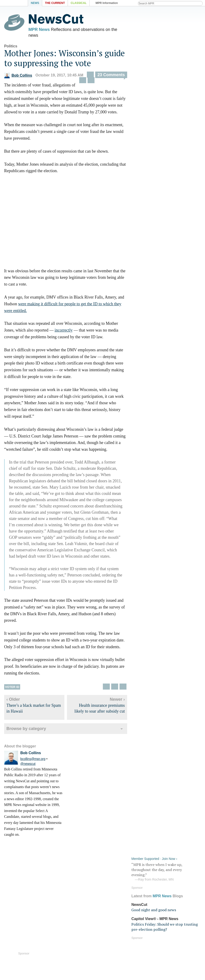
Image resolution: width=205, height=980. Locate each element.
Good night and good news (154, 64)
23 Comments (111, 77)
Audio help (14, 912)
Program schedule (168, 909)
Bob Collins (18, 77)
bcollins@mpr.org (33, 761)
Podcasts (111, 916)
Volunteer (111, 938)
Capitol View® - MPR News (155, 73)
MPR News (39, 30)
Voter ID (12, 689)
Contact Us (63, 945)
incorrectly (64, 332)
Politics (11, 48)
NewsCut (139, 59)
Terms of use (163, 932)
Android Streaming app (123, 909)
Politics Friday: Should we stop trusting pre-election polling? (165, 81)
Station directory (166, 916)
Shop (58, 952)
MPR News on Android (73, 909)
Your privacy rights (169, 938)
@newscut (28, 766)
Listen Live (20, 904)
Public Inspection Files (172, 945)
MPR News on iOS (69, 902)
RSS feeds (161, 902)
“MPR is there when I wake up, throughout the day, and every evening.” (166, 26)
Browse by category (26, 731)
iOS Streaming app (119, 902)
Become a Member (119, 932)
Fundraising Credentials (124, 945)
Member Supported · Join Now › (154, 13)
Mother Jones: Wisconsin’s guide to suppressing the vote (65, 60)
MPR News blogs (68, 916)
